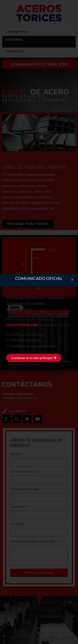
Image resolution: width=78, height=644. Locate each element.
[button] (72, 280)
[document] (39, 322)
